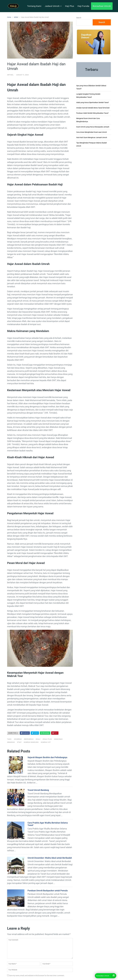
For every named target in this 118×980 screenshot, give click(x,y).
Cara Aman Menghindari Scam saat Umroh (92, 132)
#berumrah (29, 739)
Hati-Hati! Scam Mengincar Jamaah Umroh (92, 137)
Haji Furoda (83, 6)
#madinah (58, 739)
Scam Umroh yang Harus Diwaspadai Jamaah (93, 127)
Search (79, 18)
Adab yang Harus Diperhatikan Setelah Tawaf (92, 102)
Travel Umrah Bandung (38, 790)
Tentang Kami (34, 6)
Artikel (16, 17)
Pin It (55, 733)
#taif (19, 742)
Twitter (35, 733)
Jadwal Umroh (53, 6)
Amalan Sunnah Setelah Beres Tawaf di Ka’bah (93, 108)
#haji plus (47, 739)
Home (9, 17)
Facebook (25, 733)
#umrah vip (46, 742)
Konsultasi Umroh (102, 6)
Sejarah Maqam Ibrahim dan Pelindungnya (47, 757)
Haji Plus (70, 6)
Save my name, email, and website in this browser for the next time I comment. (37, 975)
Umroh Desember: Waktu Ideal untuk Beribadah (50, 858)
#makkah (11, 742)
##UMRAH (18, 739)
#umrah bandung (31, 742)
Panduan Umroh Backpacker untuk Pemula (48, 891)
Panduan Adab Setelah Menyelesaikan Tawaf (92, 113)
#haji (38, 739)
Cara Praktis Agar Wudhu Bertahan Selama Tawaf (48, 824)
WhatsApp (45, 733)
